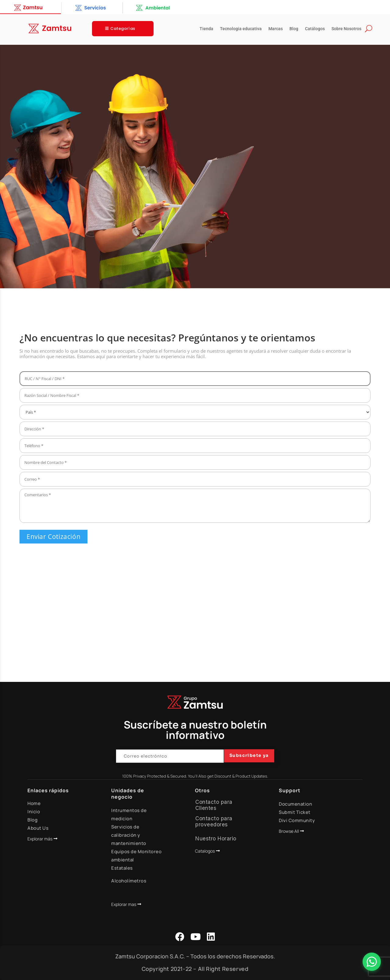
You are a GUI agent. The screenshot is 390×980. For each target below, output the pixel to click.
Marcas (276, 29)
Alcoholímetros (129, 881)
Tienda (206, 29)
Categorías (123, 29)
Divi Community (297, 820)
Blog (294, 29)
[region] (195, 167)
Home (34, 803)
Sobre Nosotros (346, 29)
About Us (38, 828)
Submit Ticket (295, 812)
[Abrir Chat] (372, 962)
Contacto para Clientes (214, 805)
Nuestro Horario (216, 839)
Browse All (289, 831)
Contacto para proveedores (214, 821)
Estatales (122, 868)
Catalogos (205, 851)
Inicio (34, 812)
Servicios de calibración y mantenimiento (129, 835)
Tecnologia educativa (241, 29)
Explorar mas (124, 904)
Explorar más (40, 839)
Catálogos (315, 29)
